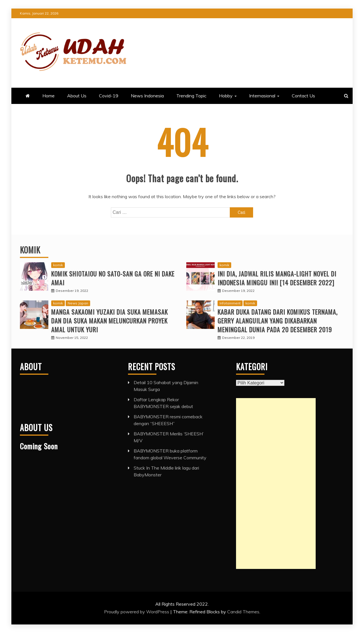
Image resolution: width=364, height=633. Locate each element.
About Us (77, 96)
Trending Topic (191, 96)
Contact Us (303, 96)
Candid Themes (243, 612)
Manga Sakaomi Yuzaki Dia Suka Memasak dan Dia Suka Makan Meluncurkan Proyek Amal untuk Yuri (109, 321)
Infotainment (230, 303)
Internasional (262, 96)
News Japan (78, 303)
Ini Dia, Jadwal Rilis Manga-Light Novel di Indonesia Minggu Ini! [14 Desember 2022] (277, 278)
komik (58, 265)
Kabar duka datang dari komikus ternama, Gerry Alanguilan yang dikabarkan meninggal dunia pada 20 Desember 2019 (278, 321)
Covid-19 (109, 96)
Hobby (226, 96)
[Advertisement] (276, 484)
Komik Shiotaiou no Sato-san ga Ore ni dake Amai (113, 278)
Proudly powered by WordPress (137, 612)
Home (48, 96)
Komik (30, 250)
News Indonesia (147, 96)
